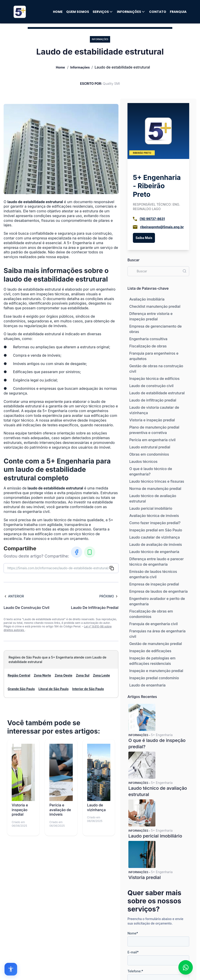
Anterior (14, 596)
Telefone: (135, 971)
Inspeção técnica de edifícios (154, 379)
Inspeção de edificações (150, 651)
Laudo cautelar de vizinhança (155, 537)
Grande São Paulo (21, 689)
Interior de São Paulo (88, 689)
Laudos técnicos (143, 461)
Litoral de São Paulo (54, 689)
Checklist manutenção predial (155, 306)
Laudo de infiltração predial (153, 400)
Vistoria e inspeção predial (152, 420)
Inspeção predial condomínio (154, 678)
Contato (158, 12)
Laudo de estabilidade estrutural (157, 393)
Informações (131, 12)
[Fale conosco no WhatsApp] (186, 967)
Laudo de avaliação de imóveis (156, 544)
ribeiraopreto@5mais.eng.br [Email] (162, 227)
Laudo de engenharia (147, 685)
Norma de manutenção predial (155, 489)
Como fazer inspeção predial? (155, 523)
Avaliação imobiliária (147, 299)
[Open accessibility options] (11, 969)
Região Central (19, 675)
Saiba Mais (144, 238)
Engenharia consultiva (148, 339)
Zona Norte (42, 675)
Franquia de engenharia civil (153, 624)
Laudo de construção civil (151, 386)
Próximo (109, 596)
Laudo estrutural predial (150, 447)
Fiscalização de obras (148, 346)
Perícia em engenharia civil (152, 440)
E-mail (133, 952)
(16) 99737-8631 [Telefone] (152, 219)
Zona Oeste (64, 675)
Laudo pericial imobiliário (151, 508)
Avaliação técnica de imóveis (154, 516)
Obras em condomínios (149, 454)
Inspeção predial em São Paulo (156, 530)
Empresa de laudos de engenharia (158, 591)
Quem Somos (78, 12)
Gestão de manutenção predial (156, 644)
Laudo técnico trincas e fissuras (157, 481)
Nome (133, 933)
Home (58, 12)
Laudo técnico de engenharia (154, 552)
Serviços (103, 12)
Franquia (178, 12)
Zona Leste (101, 675)
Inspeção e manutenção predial (156, 671)
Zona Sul (83, 675)
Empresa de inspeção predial (154, 584)
